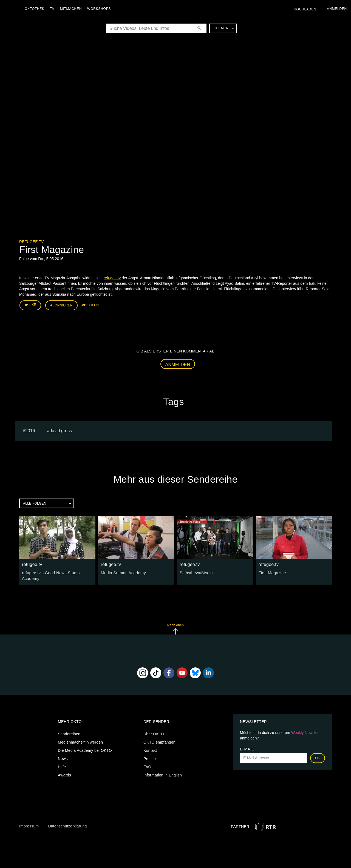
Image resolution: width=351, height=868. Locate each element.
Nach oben (175, 627)
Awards (64, 773)
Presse (150, 757)
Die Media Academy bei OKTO (85, 749)
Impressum (29, 825)
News (63, 757)
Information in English (163, 773)
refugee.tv (31, 242)
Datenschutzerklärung (67, 825)
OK (318, 756)
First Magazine (272, 572)
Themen (224, 28)
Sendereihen (69, 732)
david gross (61, 430)
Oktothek (36, 9)
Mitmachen (72, 9)
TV (54, 9)
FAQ (147, 765)
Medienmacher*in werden (80, 741)
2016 (30, 430)
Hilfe (62, 765)
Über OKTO (154, 732)
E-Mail (247, 747)
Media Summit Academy (122, 572)
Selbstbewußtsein (195, 572)
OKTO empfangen (159, 741)
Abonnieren (61, 305)
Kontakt (150, 749)
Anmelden (178, 364)
